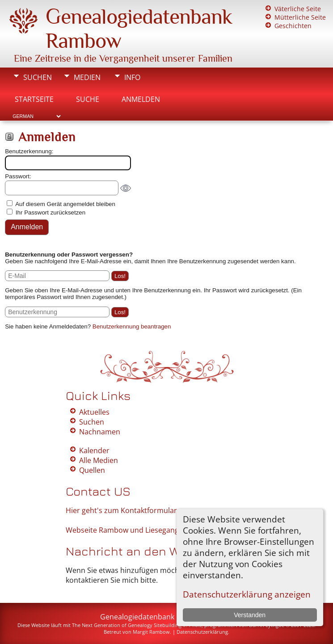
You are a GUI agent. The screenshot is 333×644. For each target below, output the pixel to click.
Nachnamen (100, 432)
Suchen (38, 77)
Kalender (94, 450)
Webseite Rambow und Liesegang (122, 530)
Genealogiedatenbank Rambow (153, 617)
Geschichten (293, 26)
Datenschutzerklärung (202, 632)
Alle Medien (99, 460)
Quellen (92, 470)
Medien (87, 77)
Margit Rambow (151, 632)
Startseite (34, 99)
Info (132, 77)
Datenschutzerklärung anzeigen (247, 594)
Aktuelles (94, 412)
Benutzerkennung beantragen (132, 326)
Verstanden (250, 615)
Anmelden (141, 99)
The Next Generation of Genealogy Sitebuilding (127, 625)
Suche (88, 99)
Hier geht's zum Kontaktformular (121, 510)
